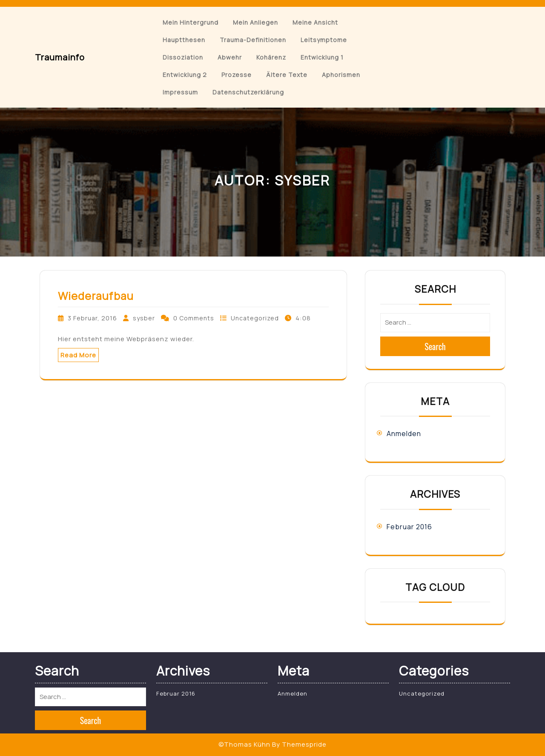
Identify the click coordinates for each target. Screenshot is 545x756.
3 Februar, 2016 (92, 318)
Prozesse (237, 75)
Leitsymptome (324, 40)
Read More (78, 355)
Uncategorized (255, 318)
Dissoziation (183, 57)
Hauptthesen (184, 40)
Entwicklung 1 (322, 57)
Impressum (180, 92)
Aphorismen (341, 75)
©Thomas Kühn (244, 744)
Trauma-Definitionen (253, 40)
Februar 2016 (409, 527)
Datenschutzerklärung (248, 92)
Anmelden (404, 434)
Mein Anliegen (255, 22)
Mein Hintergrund (191, 22)
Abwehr (230, 57)
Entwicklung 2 (185, 75)
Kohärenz (271, 57)
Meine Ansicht (315, 22)
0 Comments (194, 318)
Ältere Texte (287, 75)
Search (435, 346)
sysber (144, 318)
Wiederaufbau (96, 296)
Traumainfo (60, 57)
